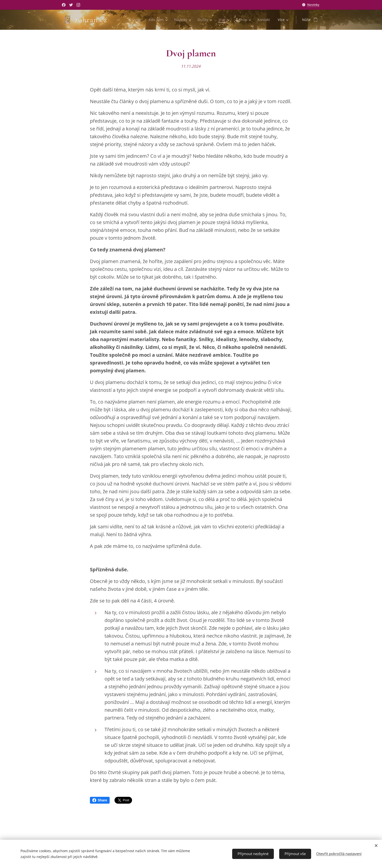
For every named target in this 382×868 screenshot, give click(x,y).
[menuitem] (136, 20)
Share (100, 800)
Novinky (313, 5)
